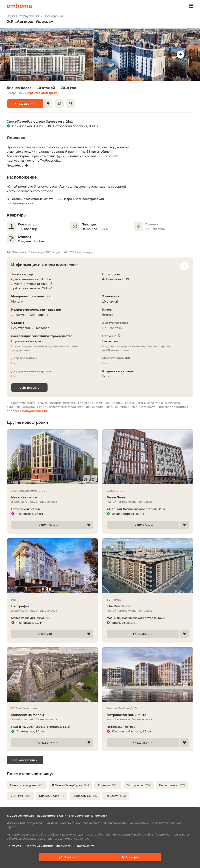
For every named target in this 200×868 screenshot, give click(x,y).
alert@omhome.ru (34, 411)
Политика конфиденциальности (49, 846)
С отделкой (139, 785)
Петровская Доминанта (148, 715)
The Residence (148, 606)
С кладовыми (85, 796)
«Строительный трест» (42, 93)
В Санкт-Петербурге (71, 785)
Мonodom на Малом (52, 715)
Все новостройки (25, 760)
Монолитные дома (27, 785)
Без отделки (172, 785)
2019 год (20, 796)
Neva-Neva (148, 497)
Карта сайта (86, 846)
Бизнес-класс (52, 796)
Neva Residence (52, 497)
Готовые (108, 785)
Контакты (14, 846)
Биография (52, 606)
